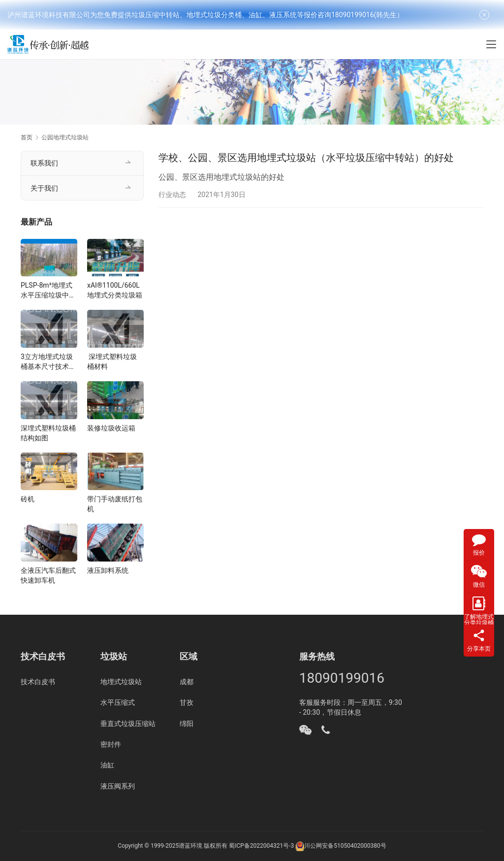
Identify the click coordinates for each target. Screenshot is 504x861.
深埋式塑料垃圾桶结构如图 (48, 433)
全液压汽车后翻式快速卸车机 (48, 575)
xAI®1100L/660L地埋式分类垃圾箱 (115, 290)
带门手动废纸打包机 (115, 504)
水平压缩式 (118, 702)
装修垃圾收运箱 (111, 428)
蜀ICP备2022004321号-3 (261, 846)
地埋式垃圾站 (121, 682)
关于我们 (44, 188)
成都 (187, 682)
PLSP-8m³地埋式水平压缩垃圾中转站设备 (48, 291)
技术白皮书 (38, 682)
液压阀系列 (118, 786)
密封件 (111, 744)
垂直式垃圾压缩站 (128, 724)
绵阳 (187, 724)
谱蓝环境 (190, 846)
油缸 (107, 765)
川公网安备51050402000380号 (345, 846)
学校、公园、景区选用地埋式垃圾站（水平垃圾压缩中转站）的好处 (306, 158)
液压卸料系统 (108, 570)
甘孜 (187, 702)
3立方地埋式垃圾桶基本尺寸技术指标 (48, 362)
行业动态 (172, 195)
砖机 (28, 499)
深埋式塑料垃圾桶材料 (112, 362)
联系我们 (44, 163)
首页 (27, 137)
